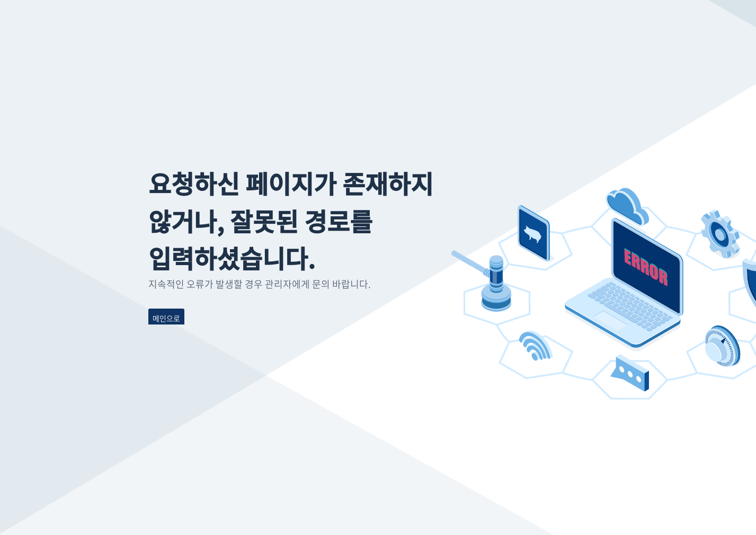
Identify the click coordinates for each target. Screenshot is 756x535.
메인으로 (166, 318)
